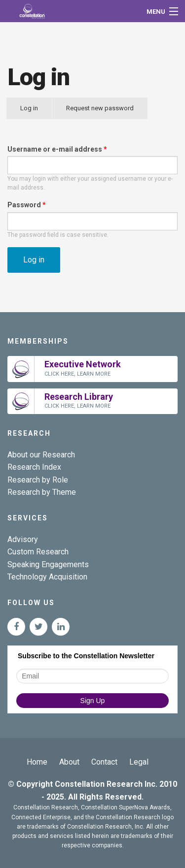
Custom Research (38, 552)
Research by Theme (42, 492)
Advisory (23, 539)
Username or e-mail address (57, 149)
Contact (104, 762)
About (69, 762)
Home (37, 762)
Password (27, 205)
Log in (36, 112)
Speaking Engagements (48, 564)
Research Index (34, 467)
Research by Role (38, 480)
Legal (139, 762)
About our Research (41, 455)
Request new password (100, 108)
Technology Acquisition (47, 577)
